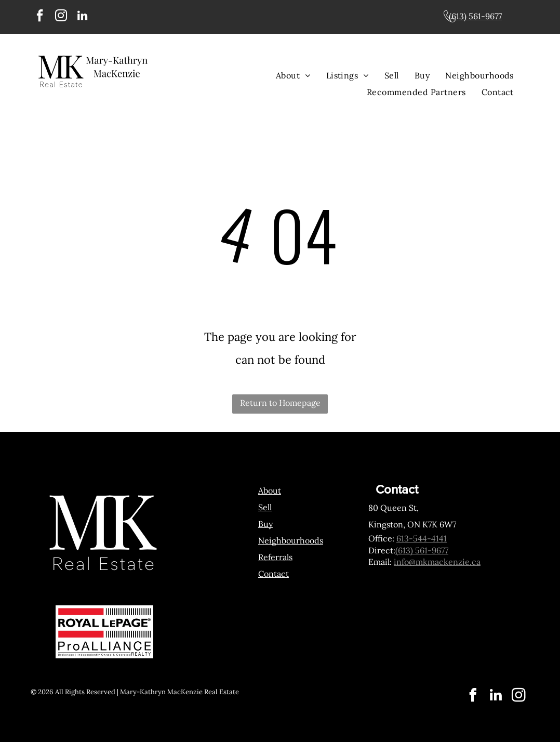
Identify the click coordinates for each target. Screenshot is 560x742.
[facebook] (39, 17)
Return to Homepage (280, 403)
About (270, 491)
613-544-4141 (422, 538)
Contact (274, 574)
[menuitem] (293, 75)
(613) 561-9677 (422, 550)
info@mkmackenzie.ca (437, 562)
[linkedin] (82, 17)
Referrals (275, 557)
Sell (265, 507)
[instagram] (61, 17)
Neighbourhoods (291, 540)
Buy (265, 524)
